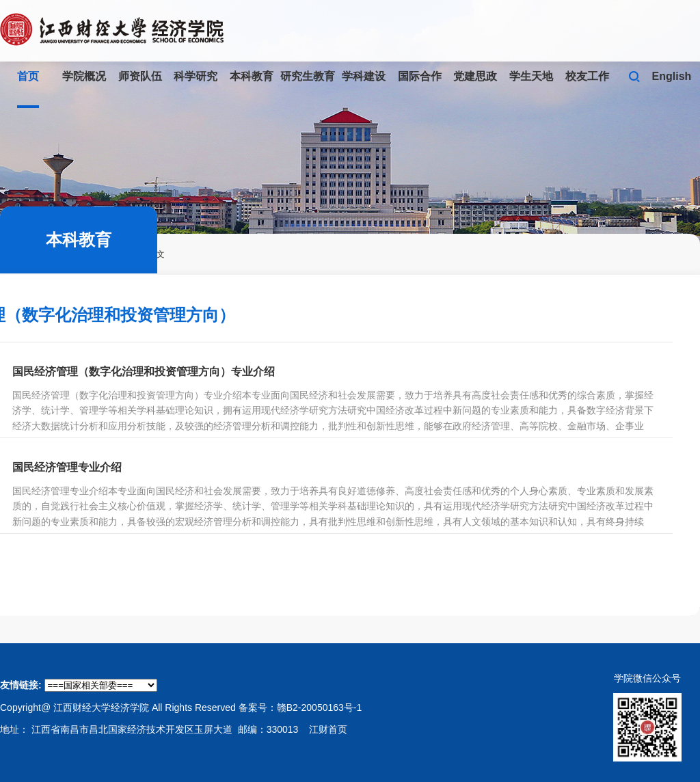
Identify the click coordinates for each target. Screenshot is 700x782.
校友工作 (587, 76)
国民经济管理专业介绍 (67, 467)
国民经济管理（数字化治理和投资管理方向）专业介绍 (144, 372)
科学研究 (196, 76)
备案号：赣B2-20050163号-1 (300, 707)
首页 (28, 76)
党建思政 (475, 76)
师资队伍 (140, 76)
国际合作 (420, 76)
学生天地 (531, 76)
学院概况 (84, 76)
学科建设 (364, 76)
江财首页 (328, 729)
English (672, 76)
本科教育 (252, 76)
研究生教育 (308, 76)
